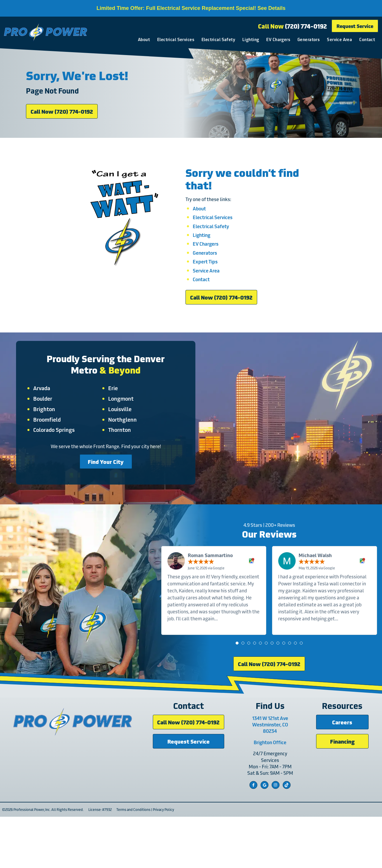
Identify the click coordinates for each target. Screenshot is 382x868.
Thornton (120, 460)
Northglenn (122, 450)
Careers (342, 773)
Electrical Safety (217, 40)
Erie (113, 419)
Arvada (48, 419)
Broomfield (53, 450)
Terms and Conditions (131, 861)
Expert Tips (205, 285)
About (143, 40)
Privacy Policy (161, 861)
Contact (366, 40)
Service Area (339, 40)
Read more (232, 662)
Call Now (292, 27)
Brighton (50, 440)
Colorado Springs (60, 460)
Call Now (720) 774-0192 (62, 126)
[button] (239, 686)
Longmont (121, 429)
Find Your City (106, 492)
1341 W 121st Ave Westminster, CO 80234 (276, 776)
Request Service (354, 26)
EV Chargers (277, 40)
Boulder (49, 429)
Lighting (250, 40)
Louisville (120, 440)
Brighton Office (276, 793)
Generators (308, 40)
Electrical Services (175, 40)
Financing (342, 792)
